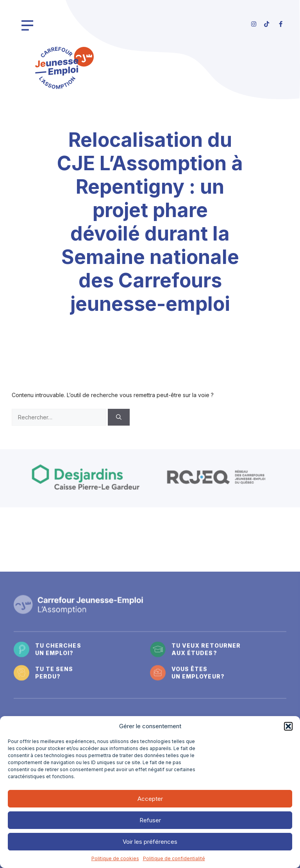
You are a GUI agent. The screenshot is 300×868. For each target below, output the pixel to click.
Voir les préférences (150, 842)
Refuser (150, 820)
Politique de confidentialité (174, 858)
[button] (288, 726)
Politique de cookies (115, 858)
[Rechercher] (119, 417)
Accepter (150, 799)
